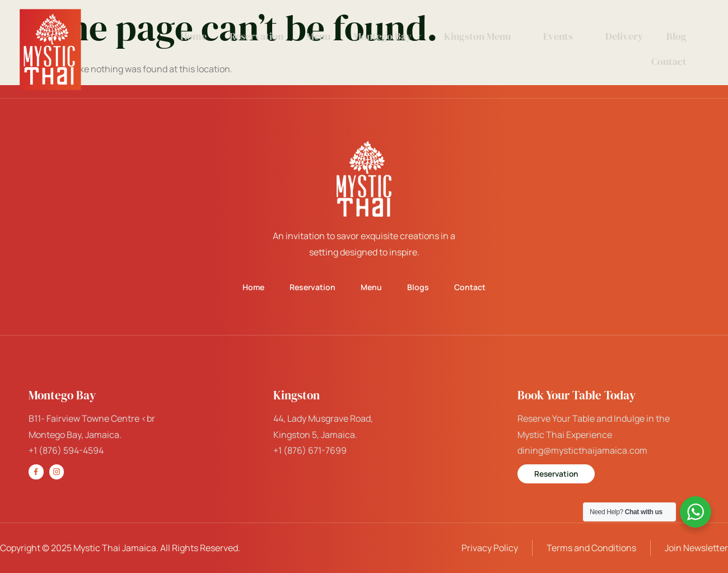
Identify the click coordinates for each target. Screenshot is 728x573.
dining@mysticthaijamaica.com (582, 450)
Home (197, 36)
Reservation (259, 36)
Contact (668, 61)
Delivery (624, 36)
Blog (676, 36)
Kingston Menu (483, 36)
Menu (321, 36)
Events (563, 36)
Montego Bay (389, 36)
